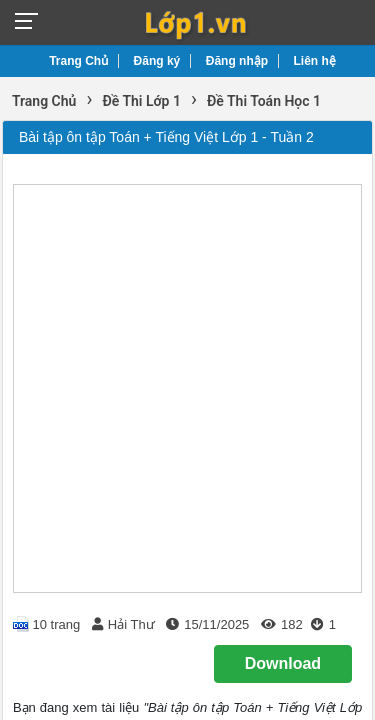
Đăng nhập (237, 61)
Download (283, 663)
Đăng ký (157, 61)
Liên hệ (315, 61)
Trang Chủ (78, 61)
